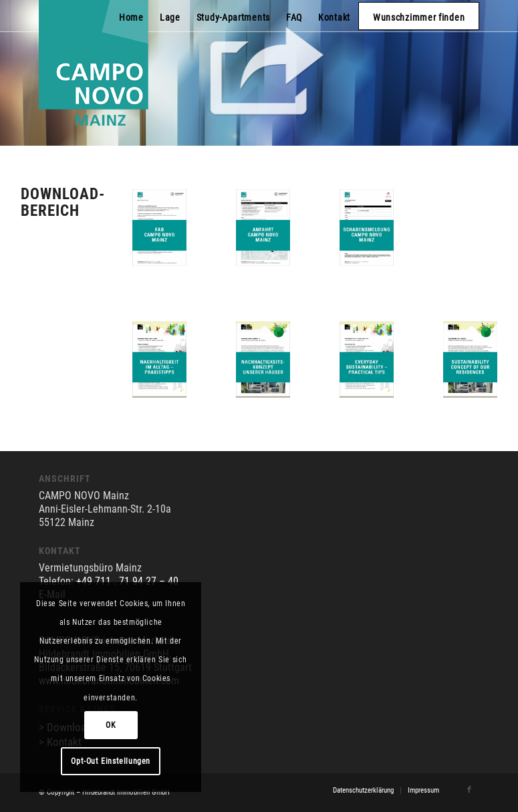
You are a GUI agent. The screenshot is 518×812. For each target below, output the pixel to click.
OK (111, 725)
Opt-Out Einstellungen (111, 761)
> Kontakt (60, 742)
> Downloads (68, 727)
